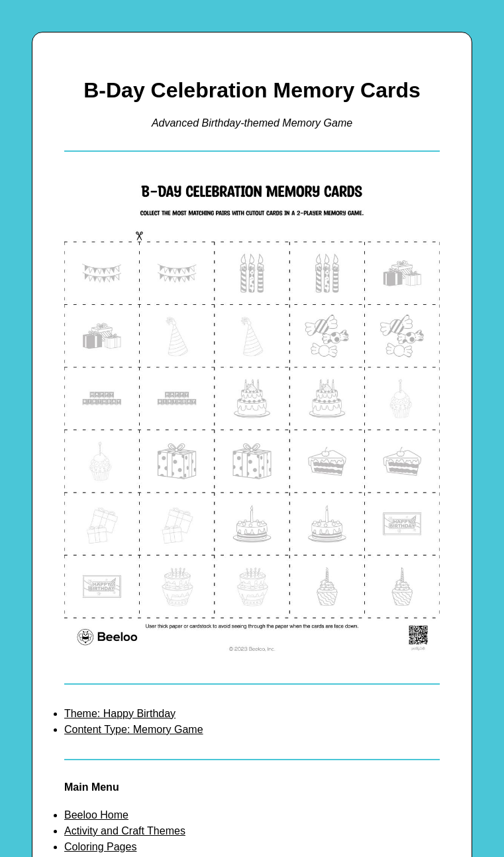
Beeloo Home (96, 815)
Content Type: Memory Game (134, 729)
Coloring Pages (100, 847)
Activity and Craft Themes (125, 831)
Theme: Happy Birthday (120, 714)
